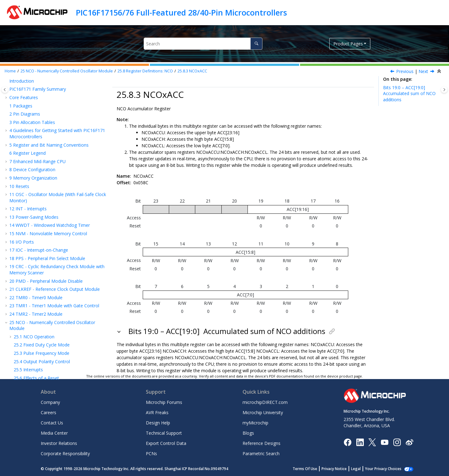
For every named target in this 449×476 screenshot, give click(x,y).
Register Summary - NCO (44, 165)
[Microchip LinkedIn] (360, 442)
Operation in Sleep (37, 115)
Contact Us (52, 423)
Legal (363, 469)
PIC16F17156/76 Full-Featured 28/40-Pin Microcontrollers (181, 12)
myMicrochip (255, 423)
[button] (11, 82)
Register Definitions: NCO (145, 71)
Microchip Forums (164, 402)
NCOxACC (192, 71)
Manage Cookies (387, 469)
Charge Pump (26, 313)
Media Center (54, 433)
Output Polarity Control (42, 91)
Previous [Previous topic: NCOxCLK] (405, 71)
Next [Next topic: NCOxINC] (423, 71)
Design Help (158, 423)
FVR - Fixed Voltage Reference (43, 288)
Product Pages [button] (348, 44)
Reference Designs (262, 443)
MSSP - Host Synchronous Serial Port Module (58, 227)
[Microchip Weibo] (409, 442)
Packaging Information (35, 363)
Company (50, 402)
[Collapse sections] (440, 71)
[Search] (256, 44)
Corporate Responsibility (65, 453)
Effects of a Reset (36, 107)
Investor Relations (59, 443)
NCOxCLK (35, 140)
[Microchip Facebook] (347, 442)
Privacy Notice (341, 469)
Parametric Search (261, 453)
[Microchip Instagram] (397, 442)
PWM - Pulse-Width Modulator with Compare (58, 210)
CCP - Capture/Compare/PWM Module (51, 188)
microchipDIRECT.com (265, 402)
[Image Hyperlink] (384, 442)
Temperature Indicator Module (43, 297)
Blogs (248, 433)
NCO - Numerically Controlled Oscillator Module (67, 71)
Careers (49, 412)
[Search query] (203, 44)
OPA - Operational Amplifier (40, 264)
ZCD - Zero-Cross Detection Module (49, 305)
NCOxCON (35, 132)
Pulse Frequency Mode (42, 82)
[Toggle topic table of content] (444, 90)
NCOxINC (34, 156)
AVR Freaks (157, 412)
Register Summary (31, 338)
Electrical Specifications (36, 346)
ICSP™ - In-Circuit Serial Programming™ (52, 330)
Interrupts (28, 99)
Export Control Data (166, 443)
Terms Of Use (312, 469)
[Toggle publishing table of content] (5, 90)
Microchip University (263, 412)
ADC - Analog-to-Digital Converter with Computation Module (51, 252)
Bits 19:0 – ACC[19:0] (409, 94)
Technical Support (164, 433)
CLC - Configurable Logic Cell (42, 218)
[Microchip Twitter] (372, 442)
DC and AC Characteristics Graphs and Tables (58, 354)
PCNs (151, 453)
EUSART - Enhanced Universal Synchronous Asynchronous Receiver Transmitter (56, 238)
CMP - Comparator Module (40, 280)
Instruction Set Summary (37, 321)
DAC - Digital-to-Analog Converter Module (55, 272)
